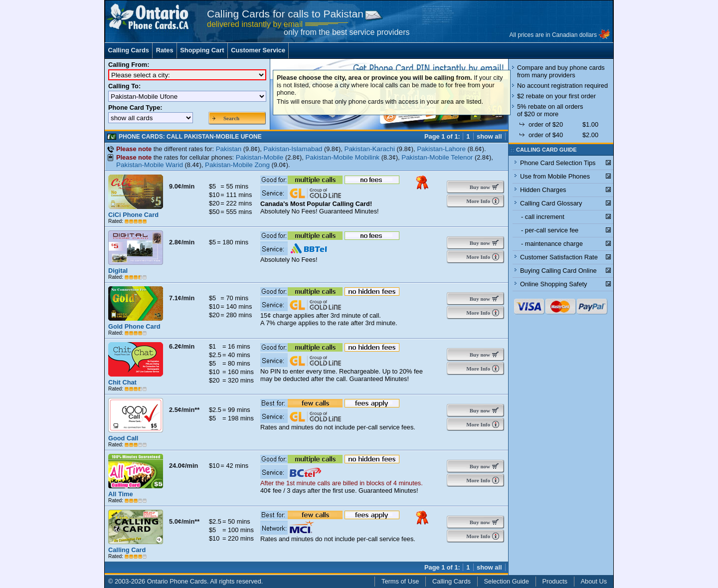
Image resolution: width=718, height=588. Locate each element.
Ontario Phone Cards (177, 581)
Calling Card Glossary (551, 203)
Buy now (478, 187)
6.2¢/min (182, 346)
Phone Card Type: (135, 107)
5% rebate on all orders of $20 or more (550, 110)
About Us (594, 581)
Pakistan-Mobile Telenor (437, 157)
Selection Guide (507, 581)
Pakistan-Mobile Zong (237, 165)
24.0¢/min (183, 466)
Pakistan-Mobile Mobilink (342, 157)
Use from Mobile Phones (555, 176)
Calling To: (124, 86)
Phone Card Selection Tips (558, 163)
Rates (165, 50)
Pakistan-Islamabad (293, 149)
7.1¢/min (182, 298)
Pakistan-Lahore (441, 149)
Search (231, 118)
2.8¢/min (182, 242)
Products (555, 581)
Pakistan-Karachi (369, 149)
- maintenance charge (552, 244)
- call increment (543, 217)
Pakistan (229, 149)
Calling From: (129, 65)
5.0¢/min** (184, 521)
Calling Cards (128, 50)
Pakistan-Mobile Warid (150, 165)
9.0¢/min (182, 186)
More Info (477, 201)
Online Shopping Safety (553, 284)
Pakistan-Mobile (260, 157)
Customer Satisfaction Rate (559, 257)
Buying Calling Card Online (558, 271)
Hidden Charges (543, 190)
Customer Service (258, 50)
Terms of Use (400, 581)
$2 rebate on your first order (556, 96)
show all (489, 136)
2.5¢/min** (184, 410)
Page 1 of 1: (442, 136)
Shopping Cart (202, 50)
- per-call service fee (550, 230)
